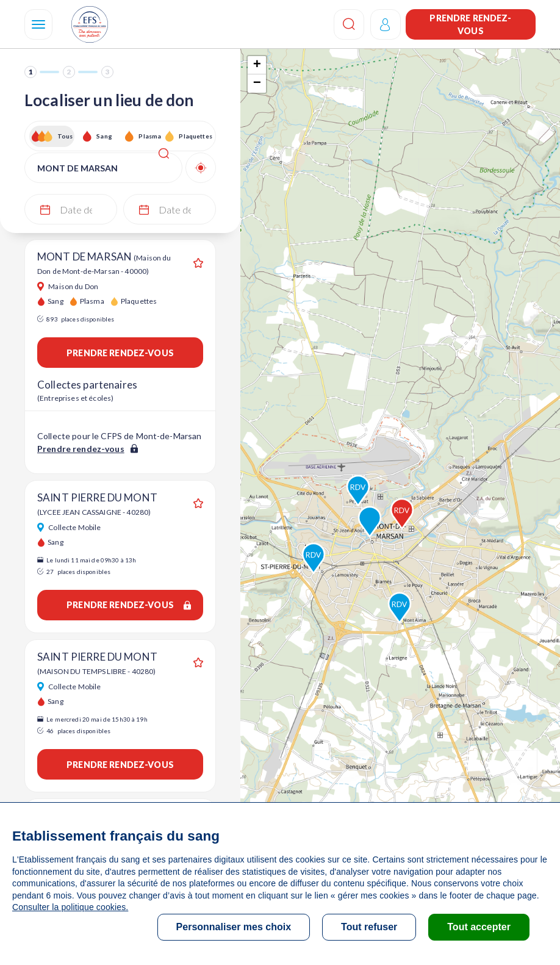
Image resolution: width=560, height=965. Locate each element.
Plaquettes (195, 136)
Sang (104, 136)
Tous (65, 136)
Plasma (150, 136)
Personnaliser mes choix (234, 927)
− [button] (257, 84)
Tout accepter (479, 927)
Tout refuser (369, 927)
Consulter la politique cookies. (70, 907)
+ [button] (257, 65)
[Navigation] (38, 24)
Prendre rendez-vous (470, 24)
